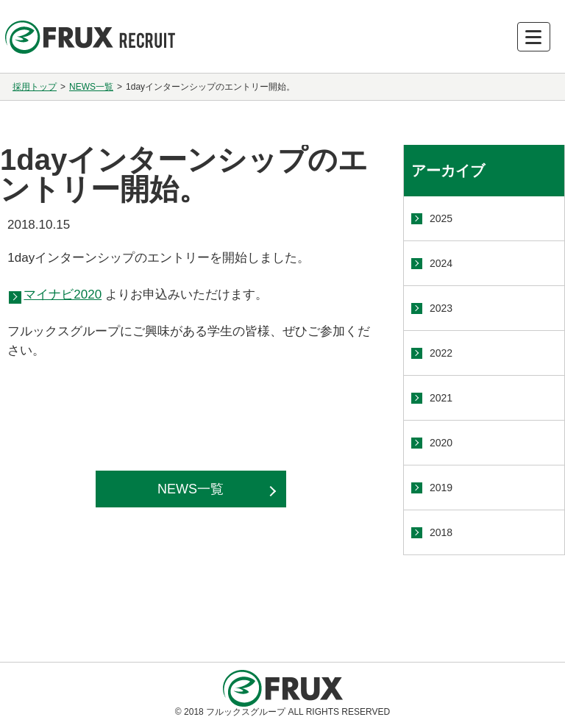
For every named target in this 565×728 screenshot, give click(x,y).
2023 (441, 308)
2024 (441, 263)
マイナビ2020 (63, 295)
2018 (441, 532)
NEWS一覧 (91, 87)
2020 (441, 443)
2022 (441, 353)
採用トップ (35, 87)
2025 (441, 218)
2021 (441, 398)
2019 (441, 488)
